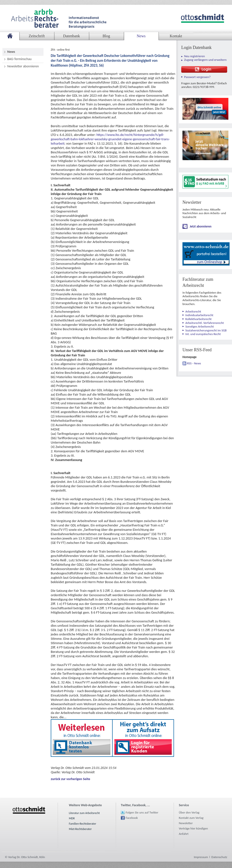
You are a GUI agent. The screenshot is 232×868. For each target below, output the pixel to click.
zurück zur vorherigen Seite (70, 779)
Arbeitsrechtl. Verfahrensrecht (205, 323)
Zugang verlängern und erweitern (205, 60)
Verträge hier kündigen (193, 828)
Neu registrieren (195, 56)
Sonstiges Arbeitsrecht (200, 326)
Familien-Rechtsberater (83, 824)
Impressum (201, 857)
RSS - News (194, 363)
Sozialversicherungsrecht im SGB (206, 330)
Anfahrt (184, 834)
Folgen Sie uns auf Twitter (142, 812)
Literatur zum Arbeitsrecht (84, 813)
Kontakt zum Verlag (191, 818)
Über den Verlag (189, 812)
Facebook (132, 818)
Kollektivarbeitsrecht (198, 319)
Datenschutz (219, 857)
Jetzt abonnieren (201, 226)
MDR (72, 818)
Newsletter (186, 823)
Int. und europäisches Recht (203, 334)
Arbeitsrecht (193, 311)
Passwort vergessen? (197, 77)
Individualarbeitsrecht (199, 315)
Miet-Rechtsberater (80, 829)
